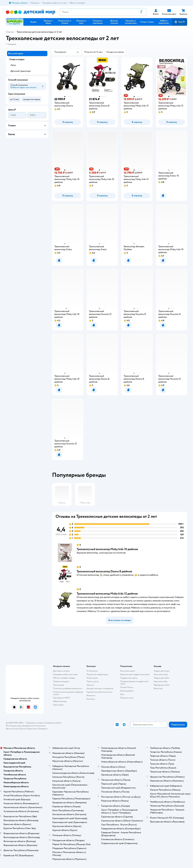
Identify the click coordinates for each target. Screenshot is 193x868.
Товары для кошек (162, 671)
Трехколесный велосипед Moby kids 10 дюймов (107, 549)
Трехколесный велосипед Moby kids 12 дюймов (107, 594)
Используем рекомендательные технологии (26, 726)
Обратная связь (60, 701)
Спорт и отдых (17, 59)
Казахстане (32, 729)
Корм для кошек (161, 674)
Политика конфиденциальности (68, 688)
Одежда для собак (162, 685)
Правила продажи (61, 681)
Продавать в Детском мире (65, 674)
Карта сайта (58, 705)
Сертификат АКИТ (61, 698)
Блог (122, 694)
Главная (10, 32)
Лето (13, 65)
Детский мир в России (16, 729)
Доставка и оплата (61, 671)
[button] (180, 22)
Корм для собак (161, 681)
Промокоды (59, 685)
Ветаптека (158, 688)
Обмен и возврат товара (64, 678)
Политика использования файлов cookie (68, 693)
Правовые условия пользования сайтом (44, 723)
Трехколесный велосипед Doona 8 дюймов (104, 571)
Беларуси (43, 729)
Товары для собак (161, 678)
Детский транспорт (21, 71)
